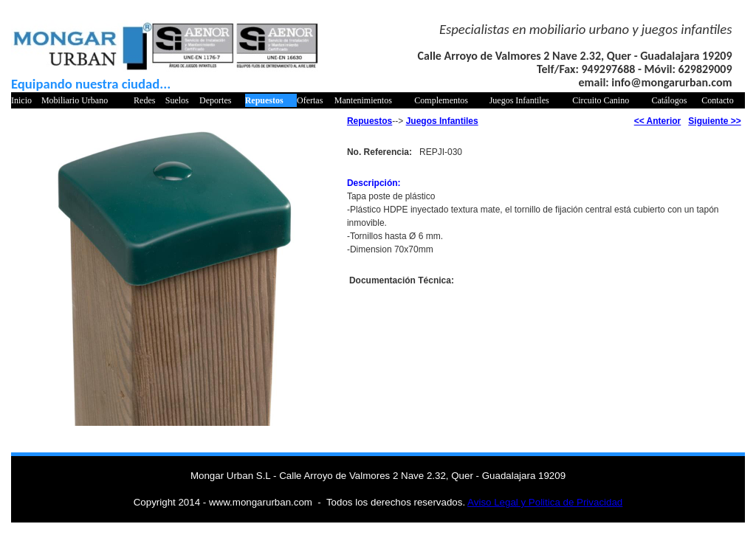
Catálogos (669, 100)
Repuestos (264, 100)
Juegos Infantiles (519, 100)
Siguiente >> (714, 121)
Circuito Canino (601, 100)
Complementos (441, 100)
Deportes (215, 100)
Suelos (177, 100)
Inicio (21, 100)
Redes (144, 100)
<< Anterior (658, 121)
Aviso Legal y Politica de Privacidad (545, 502)
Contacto (717, 100)
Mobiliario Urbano (75, 100)
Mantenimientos (363, 100)
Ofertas (310, 100)
